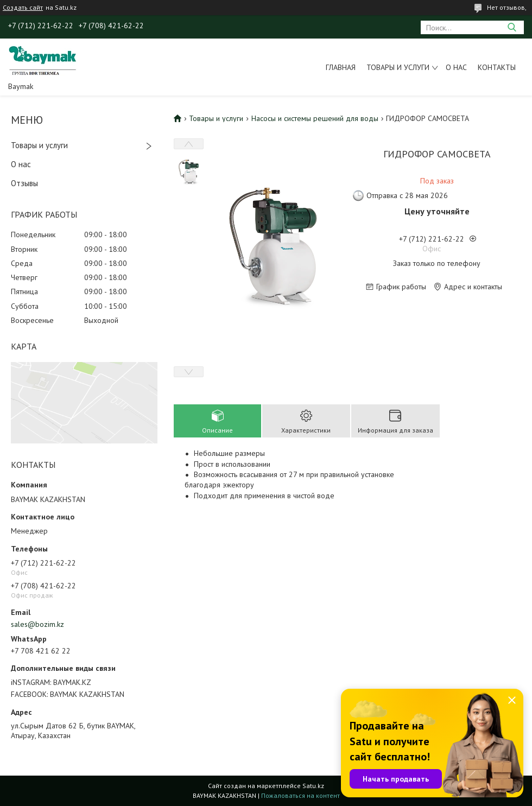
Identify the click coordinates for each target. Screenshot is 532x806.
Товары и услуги (398, 67)
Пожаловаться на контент (300, 795)
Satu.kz (313, 786)
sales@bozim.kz (37, 624)
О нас (456, 67)
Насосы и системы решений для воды (315, 118)
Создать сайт (23, 8)
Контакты (497, 67)
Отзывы (24, 183)
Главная (341, 67)
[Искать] (512, 27)
